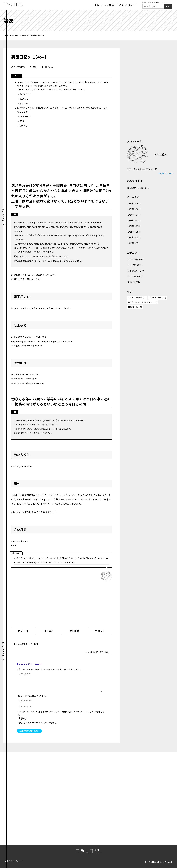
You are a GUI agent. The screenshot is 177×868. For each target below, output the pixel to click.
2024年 (134, 215)
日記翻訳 (49, 67)
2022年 (134, 226)
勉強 (157, 3)
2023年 (134, 220)
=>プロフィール (166, 173)
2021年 (134, 232)
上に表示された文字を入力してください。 (37, 723)
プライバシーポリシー (13, 861)
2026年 (134, 203)
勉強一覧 (15, 35)
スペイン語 (136, 259)
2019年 (133, 243)
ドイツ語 (135, 265)
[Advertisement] (62, 156)
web (151, 3)
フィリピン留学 (158, 298)
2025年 (134, 209)
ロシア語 (135, 276)
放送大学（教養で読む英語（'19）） (143, 302)
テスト (164, 3)
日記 (145, 3)
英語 (24, 35)
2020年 (134, 237)
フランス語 (136, 271)
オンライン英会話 (137, 298)
